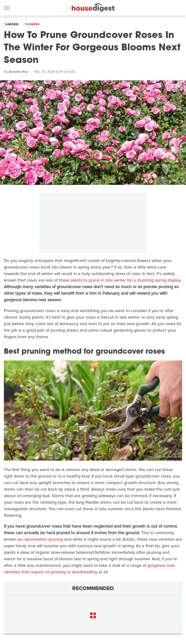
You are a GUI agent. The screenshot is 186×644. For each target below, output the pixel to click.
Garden (12, 24)
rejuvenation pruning (43, 539)
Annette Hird (18, 72)
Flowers (32, 24)
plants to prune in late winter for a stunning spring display (126, 280)
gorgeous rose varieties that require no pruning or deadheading (89, 569)
